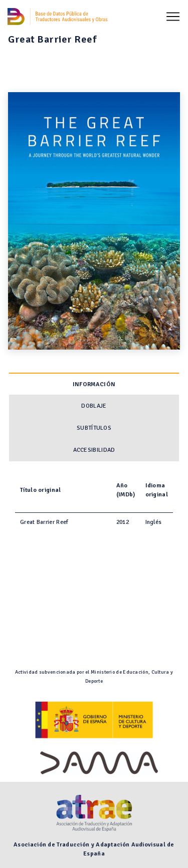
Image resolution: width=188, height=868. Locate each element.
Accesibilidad (94, 450)
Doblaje (94, 406)
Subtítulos (94, 428)
